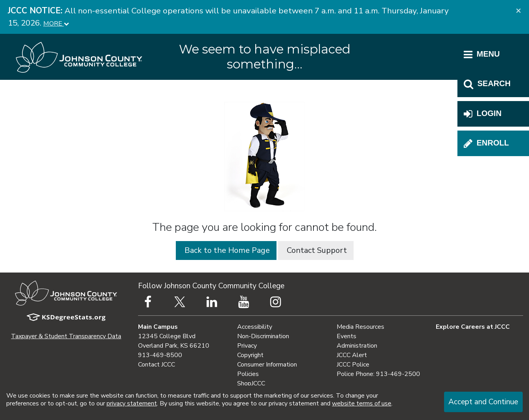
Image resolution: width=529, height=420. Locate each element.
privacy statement (132, 403)
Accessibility (255, 327)
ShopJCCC (251, 383)
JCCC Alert (352, 355)
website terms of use (362, 403)
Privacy (247, 346)
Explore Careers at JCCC (473, 327)
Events (347, 336)
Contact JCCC (157, 365)
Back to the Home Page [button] (226, 250)
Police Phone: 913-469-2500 (378, 374)
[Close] (518, 10)
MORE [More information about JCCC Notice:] (56, 23)
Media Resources (360, 327)
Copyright (250, 355)
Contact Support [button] (316, 250)
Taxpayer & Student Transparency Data (66, 336)
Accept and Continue (483, 402)
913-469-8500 (160, 355)
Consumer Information (267, 365)
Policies (248, 374)
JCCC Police (353, 365)
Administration (357, 346)
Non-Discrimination (263, 336)
